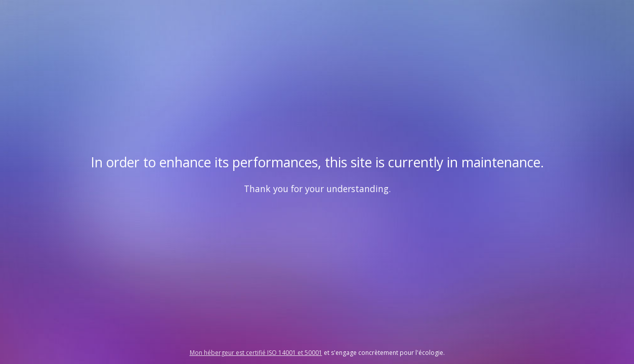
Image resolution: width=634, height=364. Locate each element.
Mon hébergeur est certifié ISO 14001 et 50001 (256, 353)
